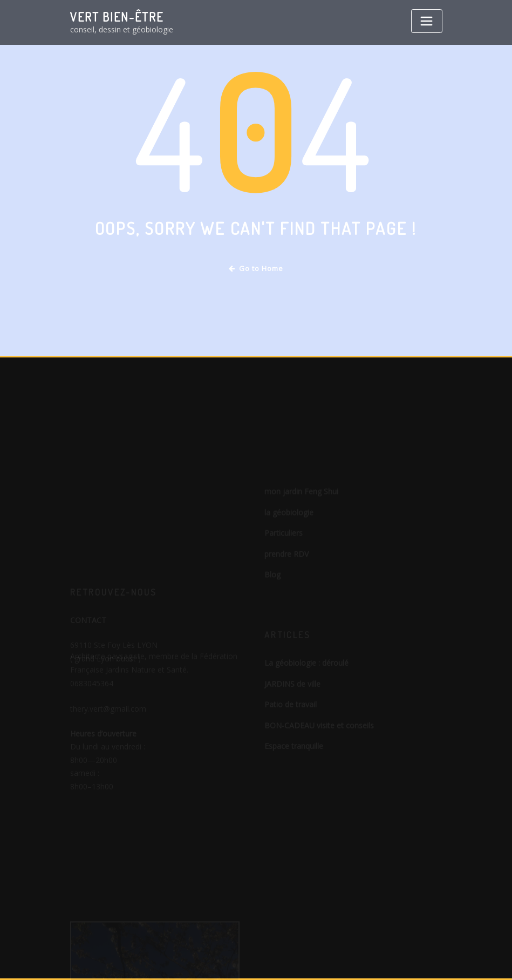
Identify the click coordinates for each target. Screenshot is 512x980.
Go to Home (256, 268)
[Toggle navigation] (427, 21)
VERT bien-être (117, 17)
